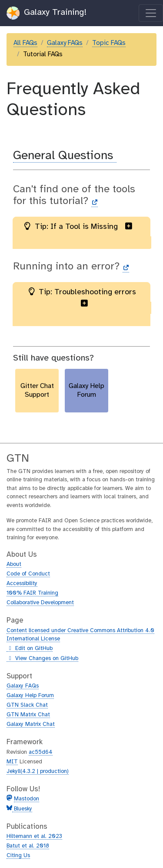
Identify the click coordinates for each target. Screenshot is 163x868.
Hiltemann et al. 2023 (34, 836)
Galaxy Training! (47, 13)
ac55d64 (41, 752)
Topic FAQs (109, 43)
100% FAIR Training (32, 593)
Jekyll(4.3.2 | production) (38, 771)
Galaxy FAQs (65, 43)
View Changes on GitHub (42, 659)
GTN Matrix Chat (28, 715)
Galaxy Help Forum (30, 696)
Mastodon (27, 799)
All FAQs (25, 43)
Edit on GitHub (30, 649)
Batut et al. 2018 (28, 846)
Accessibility (22, 584)
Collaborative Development (40, 603)
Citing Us (18, 856)
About (14, 564)
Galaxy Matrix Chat (31, 724)
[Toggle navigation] (151, 13)
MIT (12, 762)
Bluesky (22, 809)
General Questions (65, 156)
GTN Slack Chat (27, 705)
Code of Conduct (28, 574)
